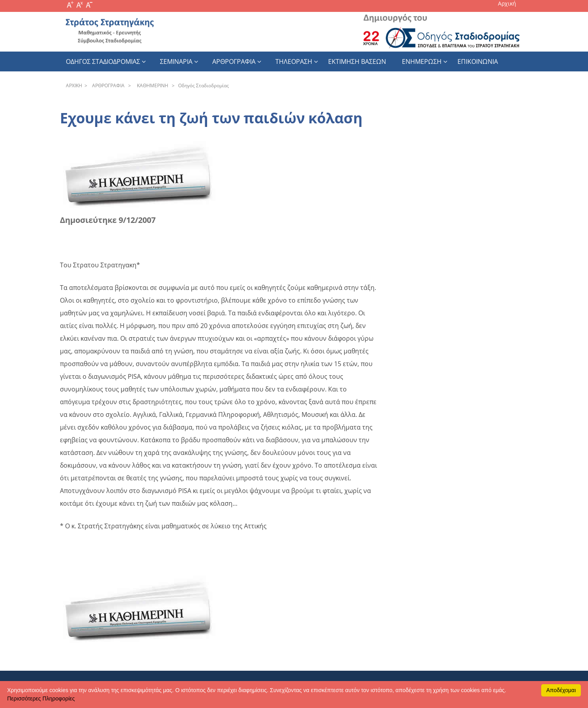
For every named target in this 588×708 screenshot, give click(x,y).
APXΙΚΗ (74, 85)
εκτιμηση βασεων (357, 61)
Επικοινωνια (478, 61)
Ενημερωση (422, 61)
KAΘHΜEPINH (151, 85)
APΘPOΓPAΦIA (107, 85)
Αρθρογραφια (234, 61)
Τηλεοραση (294, 61)
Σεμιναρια (176, 61)
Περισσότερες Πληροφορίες (41, 698)
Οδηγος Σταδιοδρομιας (103, 61)
